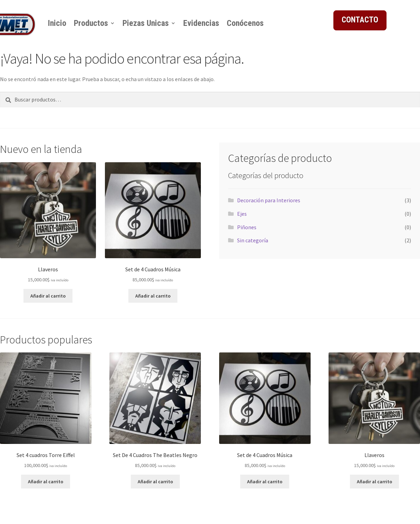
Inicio (57, 23)
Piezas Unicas (146, 23)
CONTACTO (360, 20)
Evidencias (201, 23)
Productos (91, 23)
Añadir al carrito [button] (48, 296)
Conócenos (245, 23)
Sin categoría (253, 240)
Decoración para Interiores (269, 200)
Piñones (247, 227)
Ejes (242, 214)
